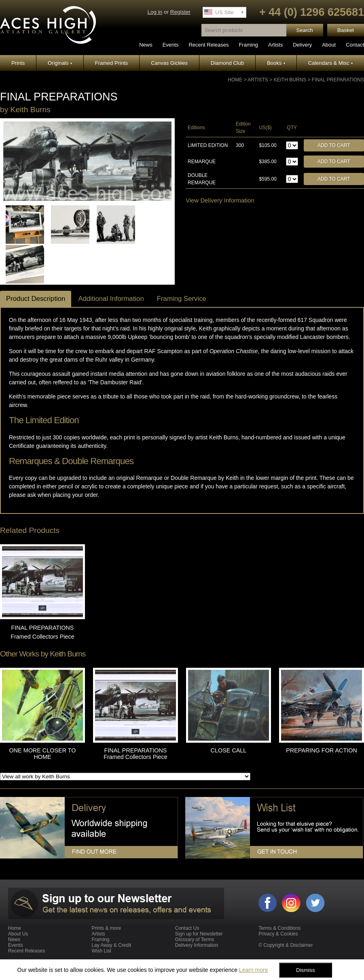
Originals (60, 63)
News (146, 45)
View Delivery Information (220, 200)
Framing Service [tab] (182, 299)
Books (276, 63)
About (329, 45)
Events (171, 45)
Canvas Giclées (169, 63)
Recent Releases (208, 45)
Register (180, 12)
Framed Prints (112, 63)
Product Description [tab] (36, 299)
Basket (346, 30)
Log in (155, 12)
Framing (248, 45)
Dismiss (306, 970)
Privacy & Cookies (278, 934)
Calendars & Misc (330, 63)
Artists (275, 45)
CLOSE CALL (229, 750)
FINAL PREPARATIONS (338, 80)
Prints (18, 63)
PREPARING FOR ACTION (322, 750)
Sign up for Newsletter (199, 934)
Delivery (302, 45)
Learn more (254, 970)
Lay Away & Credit (111, 945)
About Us (18, 934)
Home (235, 80)
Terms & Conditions (279, 928)
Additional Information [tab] (111, 299)
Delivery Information (197, 945)
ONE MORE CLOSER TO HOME (43, 754)
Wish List (101, 951)
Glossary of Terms (195, 940)
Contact (355, 45)
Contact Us (187, 928)
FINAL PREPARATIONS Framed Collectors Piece (135, 754)
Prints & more (106, 928)
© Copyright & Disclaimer (286, 945)
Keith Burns (290, 80)
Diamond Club (227, 63)
